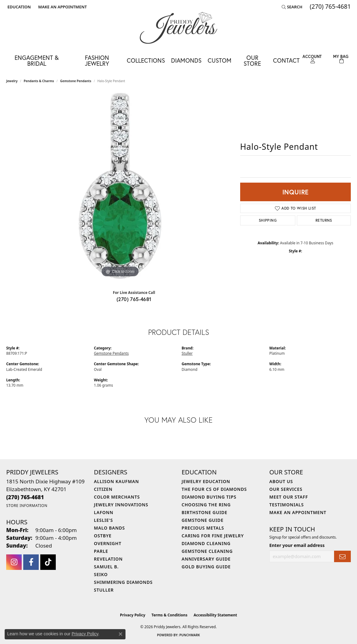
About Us (281, 481)
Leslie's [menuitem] (103, 520)
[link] (62, 7)
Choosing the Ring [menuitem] (206, 505)
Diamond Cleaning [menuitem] (206, 543)
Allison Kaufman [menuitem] (116, 481)
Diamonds (186, 60)
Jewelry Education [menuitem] (206, 481)
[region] (120, 186)
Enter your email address (297, 545)
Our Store (252, 60)
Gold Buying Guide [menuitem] (206, 567)
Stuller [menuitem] (104, 590)
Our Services (286, 489)
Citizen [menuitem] (103, 489)
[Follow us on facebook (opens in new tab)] (31, 562)
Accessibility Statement (215, 615)
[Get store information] (27, 506)
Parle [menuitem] (101, 551)
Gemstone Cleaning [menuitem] (207, 551)
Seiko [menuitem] (101, 574)
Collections (146, 60)
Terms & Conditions (170, 615)
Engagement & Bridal (37, 60)
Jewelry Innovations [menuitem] (121, 505)
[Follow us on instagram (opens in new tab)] (14, 562)
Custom (220, 60)
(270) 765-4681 (134, 299)
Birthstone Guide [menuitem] (205, 512)
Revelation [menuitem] (108, 559)
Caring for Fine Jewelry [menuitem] (213, 536)
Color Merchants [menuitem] (117, 497)
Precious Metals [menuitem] (203, 528)
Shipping (268, 220)
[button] (18, 7)
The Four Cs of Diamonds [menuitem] (214, 489)
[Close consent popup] (121, 634)
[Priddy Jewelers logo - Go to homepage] (178, 28)
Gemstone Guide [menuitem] (203, 520)
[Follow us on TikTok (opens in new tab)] (48, 562)
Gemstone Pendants (76, 81)
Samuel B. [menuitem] (106, 567)
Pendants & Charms (39, 81)
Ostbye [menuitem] (103, 536)
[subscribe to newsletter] (342, 556)
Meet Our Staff (289, 497)
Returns (324, 220)
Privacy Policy (133, 615)
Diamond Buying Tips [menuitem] (209, 497)
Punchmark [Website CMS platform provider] (190, 635)
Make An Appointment (298, 512)
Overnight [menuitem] (108, 543)
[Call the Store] (25, 497)
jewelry (12, 81)
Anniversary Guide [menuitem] (206, 559)
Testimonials (286, 505)
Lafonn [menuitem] (104, 512)
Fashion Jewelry (97, 60)
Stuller (187, 353)
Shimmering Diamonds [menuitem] (123, 582)
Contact (286, 60)
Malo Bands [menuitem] (109, 528)
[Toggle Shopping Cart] (341, 59)
